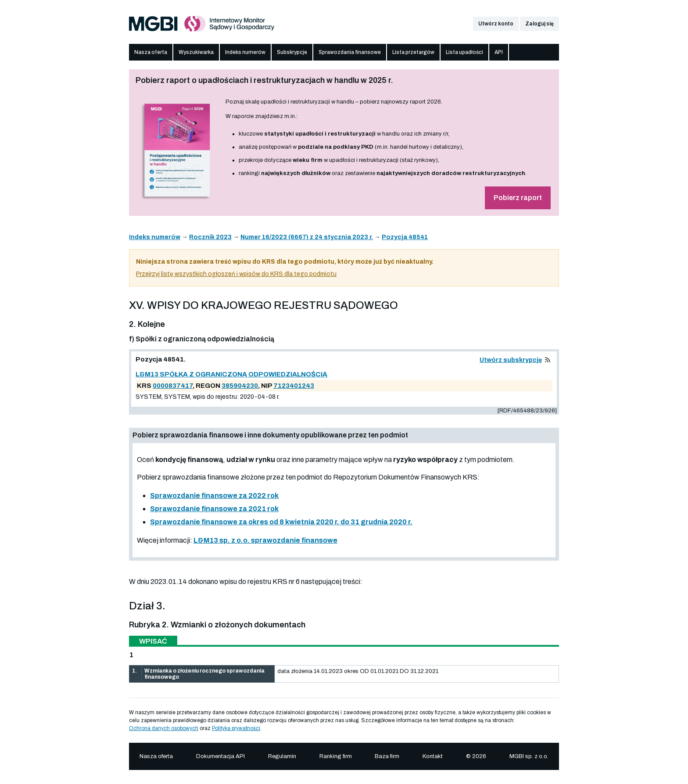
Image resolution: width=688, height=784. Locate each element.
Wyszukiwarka (196, 52)
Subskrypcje (292, 52)
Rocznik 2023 (210, 237)
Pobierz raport (518, 198)
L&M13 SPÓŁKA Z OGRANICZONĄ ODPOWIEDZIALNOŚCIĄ (231, 374)
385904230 (240, 386)
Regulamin (282, 756)
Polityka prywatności (236, 728)
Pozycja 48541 (405, 237)
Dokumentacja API (220, 756)
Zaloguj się (539, 24)
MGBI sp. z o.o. (529, 756)
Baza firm (387, 756)
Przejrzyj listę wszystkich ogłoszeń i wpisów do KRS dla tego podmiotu (236, 274)
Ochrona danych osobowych (164, 728)
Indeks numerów (245, 52)
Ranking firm (336, 756)
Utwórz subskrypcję (511, 360)
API (499, 52)
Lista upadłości (464, 52)
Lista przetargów (413, 52)
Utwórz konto (496, 24)
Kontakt (433, 756)
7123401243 (294, 386)
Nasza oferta (151, 52)
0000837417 (173, 386)
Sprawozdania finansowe (350, 52)
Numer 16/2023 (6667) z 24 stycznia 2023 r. (307, 237)
